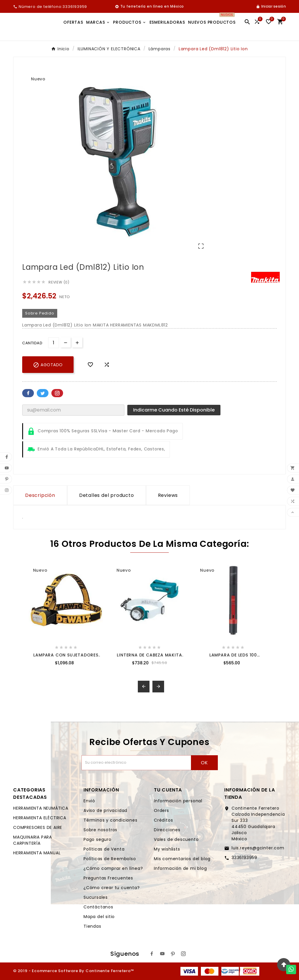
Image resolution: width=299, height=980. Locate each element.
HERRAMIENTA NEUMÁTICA (41, 808)
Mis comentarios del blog (182, 859)
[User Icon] (271, 6)
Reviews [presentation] (168, 495)
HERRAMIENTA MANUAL (37, 853)
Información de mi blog (180, 868)
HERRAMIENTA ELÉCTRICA (40, 818)
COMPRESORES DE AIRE (38, 827)
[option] (245, 86)
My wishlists (167, 849)
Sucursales (96, 897)
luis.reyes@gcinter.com (258, 848)
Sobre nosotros (100, 830)
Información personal (178, 801)
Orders (161, 810)
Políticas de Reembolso (110, 859)
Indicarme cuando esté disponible (174, 410)
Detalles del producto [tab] (107, 495)
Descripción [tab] (40, 495)
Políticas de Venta (104, 849)
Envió (89, 801)
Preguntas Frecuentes (108, 878)
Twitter (43, 393)
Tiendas (92, 926)
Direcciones (167, 830)
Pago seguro (98, 839)
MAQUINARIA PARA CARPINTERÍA (33, 840)
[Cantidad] (54, 343)
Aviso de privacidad (105, 810)
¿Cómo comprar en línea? (113, 868)
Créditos (163, 820)
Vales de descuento (176, 839)
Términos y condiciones (111, 820)
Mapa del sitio (99, 917)
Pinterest (57, 393)
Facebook (28, 393)
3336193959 (244, 858)
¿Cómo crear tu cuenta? (112, 888)
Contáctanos (98, 907)
